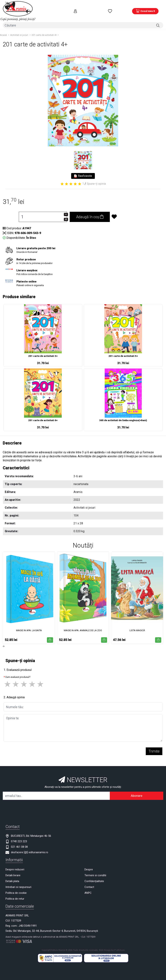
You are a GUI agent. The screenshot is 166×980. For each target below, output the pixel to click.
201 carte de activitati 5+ (123, 350)
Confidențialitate (94, 875)
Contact (89, 881)
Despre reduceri (15, 863)
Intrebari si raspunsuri (18, 881)
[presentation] (3, 640)
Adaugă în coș (90, 211)
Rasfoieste (83, 170)
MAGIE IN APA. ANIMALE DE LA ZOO (83, 624)
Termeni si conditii (95, 869)
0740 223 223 (19, 835)
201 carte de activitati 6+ (43, 414)
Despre (89, 863)
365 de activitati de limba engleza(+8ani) (123, 414)
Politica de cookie (16, 887)
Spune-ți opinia (96, 177)
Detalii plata (12, 875)
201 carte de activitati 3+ (43, 350)
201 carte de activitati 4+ (44, 29)
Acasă (3, 29)
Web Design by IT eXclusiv (112, 944)
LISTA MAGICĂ (137, 624)
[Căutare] (158, 20)
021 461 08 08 (19, 841)
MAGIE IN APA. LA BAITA (29, 624)
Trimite (154, 745)
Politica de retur (15, 892)
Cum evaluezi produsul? (18, 671)
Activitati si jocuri (19, 29)
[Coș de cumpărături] (145, 8)
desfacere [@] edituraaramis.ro (30, 846)
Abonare (137, 789)
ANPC (88, 887)
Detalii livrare (13, 869)
